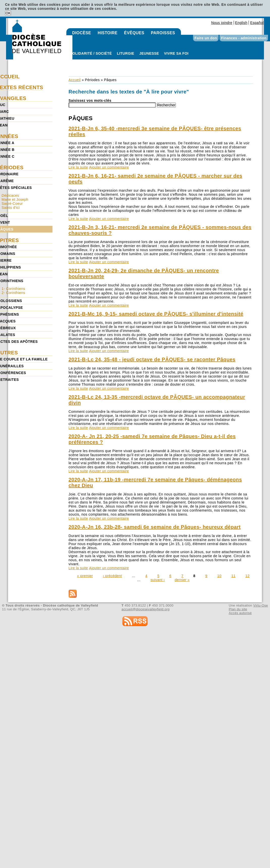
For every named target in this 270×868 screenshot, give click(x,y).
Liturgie (126, 53)
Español (257, 23)
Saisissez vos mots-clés (90, 101)
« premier (85, 576)
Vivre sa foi (176, 53)
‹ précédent (112, 576)
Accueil (75, 80)
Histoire (108, 33)
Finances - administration (244, 38)
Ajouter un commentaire (109, 167)
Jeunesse (149, 53)
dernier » (182, 580)
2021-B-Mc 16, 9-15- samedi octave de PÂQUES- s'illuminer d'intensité (156, 314)
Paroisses (163, 33)
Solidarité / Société (91, 53)
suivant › (158, 580)
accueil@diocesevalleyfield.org (146, 609)
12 (248, 576)
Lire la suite (78, 167)
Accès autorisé (240, 613)
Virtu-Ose (261, 605)
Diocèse (82, 33)
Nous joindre (222, 23)
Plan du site (238, 609)
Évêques (134, 33)
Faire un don (206, 38)
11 (233, 576)
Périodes (92, 80)
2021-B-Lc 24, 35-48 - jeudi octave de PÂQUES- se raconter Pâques (152, 359)
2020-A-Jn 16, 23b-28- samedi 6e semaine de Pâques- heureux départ (155, 527)
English (241, 23)
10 (219, 576)
